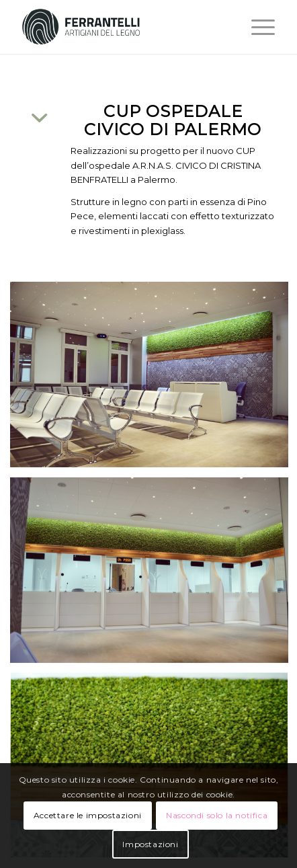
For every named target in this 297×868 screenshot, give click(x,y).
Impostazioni (150, 844)
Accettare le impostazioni (88, 815)
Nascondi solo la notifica (217, 815)
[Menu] (256, 27)
